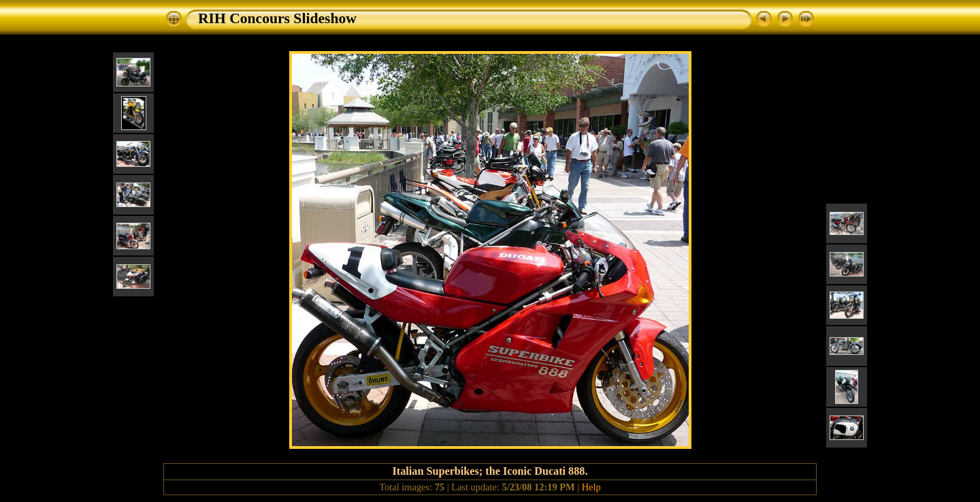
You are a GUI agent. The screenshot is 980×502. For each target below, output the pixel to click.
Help (591, 487)
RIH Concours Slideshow (277, 18)
